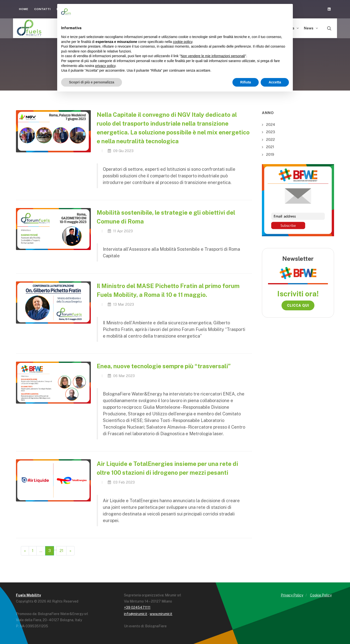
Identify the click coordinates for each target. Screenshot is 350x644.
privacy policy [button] (105, 66)
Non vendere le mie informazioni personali (213, 56)
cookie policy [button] (182, 42)
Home (24, 9)
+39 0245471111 (137, 607)
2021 (270, 147)
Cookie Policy (321, 595)
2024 (271, 125)
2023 (271, 132)
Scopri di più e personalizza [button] (92, 82)
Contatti (42, 9)
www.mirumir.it (161, 614)
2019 (270, 154)
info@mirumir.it (136, 614)
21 (61, 551)
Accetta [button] (275, 82)
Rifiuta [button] (246, 82)
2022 (270, 139)
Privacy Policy (292, 595)
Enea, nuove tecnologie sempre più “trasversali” (164, 366)
